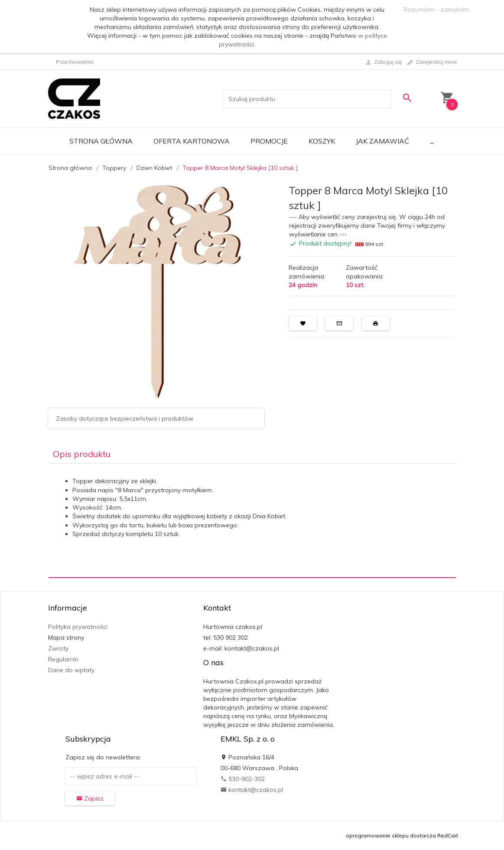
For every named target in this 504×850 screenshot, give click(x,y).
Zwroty (58, 648)
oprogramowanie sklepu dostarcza (391, 835)
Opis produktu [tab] (82, 454)
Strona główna (101, 141)
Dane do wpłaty (71, 670)
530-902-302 (243, 779)
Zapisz (90, 798)
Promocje (269, 141)
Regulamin (63, 659)
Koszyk (322, 141)
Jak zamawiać (382, 141)
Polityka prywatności (78, 627)
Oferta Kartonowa (192, 141)
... (432, 141)
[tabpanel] (252, 521)
